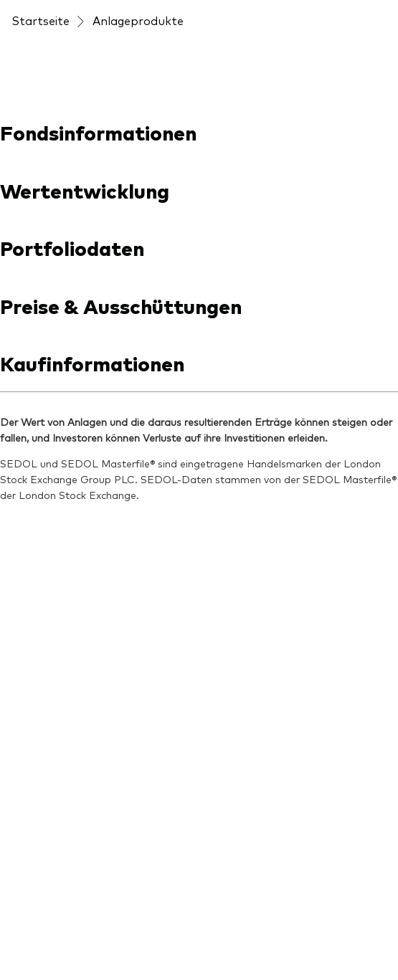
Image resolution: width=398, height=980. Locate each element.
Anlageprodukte (138, 20)
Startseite (41, 20)
